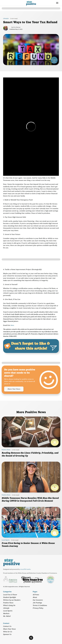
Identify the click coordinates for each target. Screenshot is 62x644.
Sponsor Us (7, 634)
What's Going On (9, 605)
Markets (6, 613)
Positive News (6, 450)
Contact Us (7, 626)
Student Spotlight (10, 597)
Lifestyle (6, 18)
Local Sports (6, 540)
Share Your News (14, 389)
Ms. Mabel (7, 616)
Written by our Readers (12, 600)
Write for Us (8, 632)
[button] (57, 3)
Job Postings (37, 603)
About (35, 597)
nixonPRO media (25, 569)
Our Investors (38, 600)
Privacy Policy (38, 608)
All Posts (36, 595)
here (12, 325)
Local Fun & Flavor (10, 595)
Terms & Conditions (40, 605)
